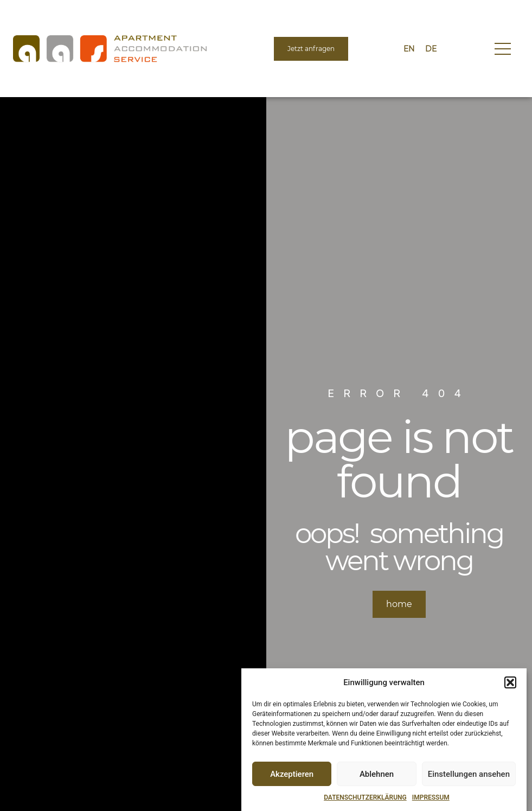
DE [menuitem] (431, 49)
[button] (510, 682)
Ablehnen (377, 774)
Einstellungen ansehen (469, 774)
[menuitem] (409, 49)
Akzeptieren (292, 774)
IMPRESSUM (431, 797)
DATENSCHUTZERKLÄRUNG (365, 797)
